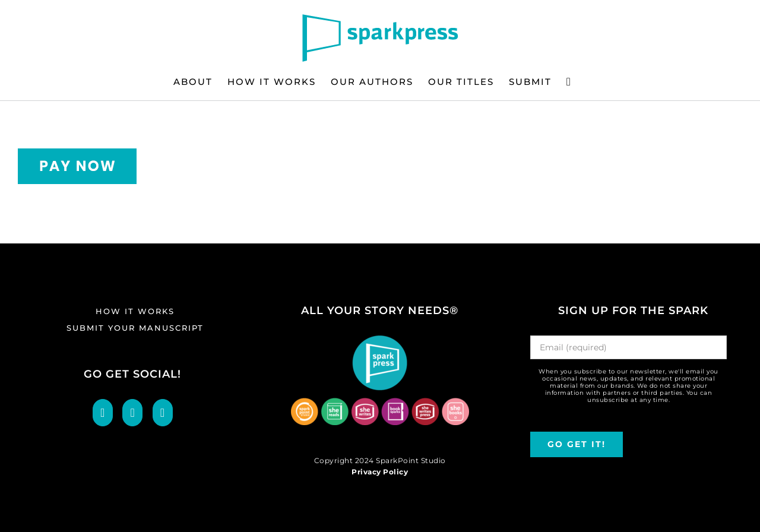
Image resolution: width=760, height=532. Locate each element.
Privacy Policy (380, 472)
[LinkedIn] (163, 413)
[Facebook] (103, 413)
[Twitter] (132, 413)
